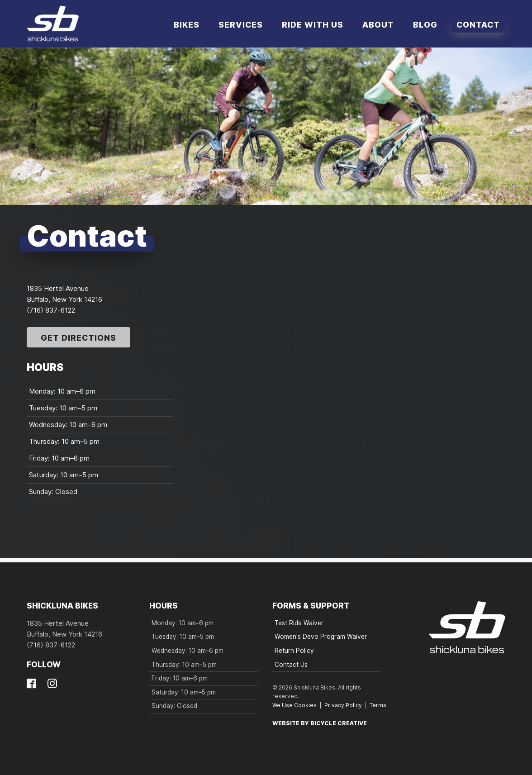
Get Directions (78, 338)
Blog (425, 25)
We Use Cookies (294, 705)
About (378, 25)
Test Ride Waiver (299, 623)
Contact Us (291, 665)
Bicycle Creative (339, 723)
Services (241, 25)
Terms (378, 705)
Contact (478, 25)
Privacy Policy (343, 705)
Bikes (187, 25)
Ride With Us (313, 25)
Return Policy (294, 651)
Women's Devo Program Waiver (321, 637)
